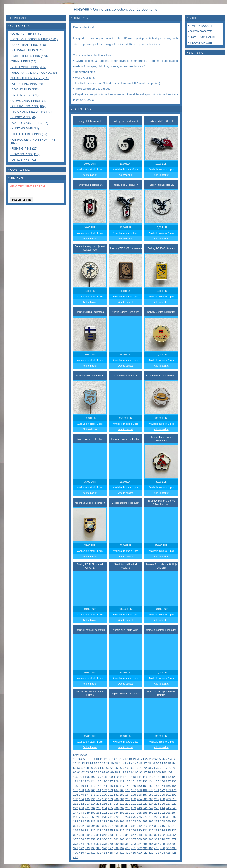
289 (110, 821)
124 (93, 781)
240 (139, 808)
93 (129, 772)
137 (168, 781)
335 (168, 830)
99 (153, 772)
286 (93, 821)
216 (105, 804)
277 (145, 817)
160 (93, 790)
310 (128, 826)
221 (134, 804)
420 (139, 853)
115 (145, 777)
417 (122, 853)
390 (174, 844)
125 (99, 781)
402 (139, 848)
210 (174, 799)
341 (99, 835)
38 (108, 763)
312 (139, 826)
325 (110, 830)
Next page (80, 755)
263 (168, 813)
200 (116, 799)
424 (162, 853)
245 (168, 808)
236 (116, 808)
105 (87, 777)
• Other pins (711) (24, 160)
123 (87, 781)
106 (93, 777)
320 (81, 830)
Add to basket (90, 175)
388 (162, 844)
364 (128, 839)
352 (162, 835)
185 (134, 795)
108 (105, 777)
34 (91, 763)
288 (105, 821)
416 (116, 853)
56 (79, 768)
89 (112, 772)
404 (151, 848)
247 (76, 813)
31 (79, 763)
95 (137, 772)
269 (99, 817)
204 (139, 799)
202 (128, 799)
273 (122, 817)
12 (105, 759)
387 (157, 844)
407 (168, 848)
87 (104, 772)
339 (87, 835)
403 (145, 848)
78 (170, 768)
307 (110, 826)
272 (116, 817)
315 (157, 826)
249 (87, 813)
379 (110, 844)
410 (81, 853)
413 (99, 853)
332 (151, 830)
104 (81, 777)
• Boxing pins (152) (24, 89)
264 (174, 813)
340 (93, 835)
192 (174, 795)
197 (99, 799)
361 (110, 839)
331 (145, 830)
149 (134, 786)
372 (174, 839)
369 (157, 839)
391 (76, 848)
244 (162, 808)
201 (122, 799)
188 (151, 795)
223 (145, 804)
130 (128, 781)
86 (100, 772)
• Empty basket (200, 26)
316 (162, 826)
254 (116, 813)
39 (112, 763)
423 (157, 853)
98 (149, 772)
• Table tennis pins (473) (29, 56)
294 (139, 821)
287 (99, 821)
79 (174, 768)
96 (141, 772)
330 (139, 830)
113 (134, 777)
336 (174, 830)
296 (151, 821)
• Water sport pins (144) (29, 123)
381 (122, 844)
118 (162, 777)
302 (81, 826)
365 (134, 839)
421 (145, 853)
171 (157, 790)
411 (87, 853)
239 (134, 808)
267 (87, 817)
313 (145, 826)
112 (128, 777)
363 (122, 839)
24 (155, 759)
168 (139, 790)
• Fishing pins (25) (24, 148)
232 (93, 808)
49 (153, 763)
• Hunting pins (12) (24, 128)
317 (168, 826)
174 (174, 790)
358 (93, 839)
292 (128, 821)
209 (168, 799)
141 (87, 786)
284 (81, 821)
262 (162, 813)
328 (128, 830)
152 (151, 786)
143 (99, 786)
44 (133, 763)
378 (105, 844)
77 (166, 768)
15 (118, 759)
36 (100, 763)
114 (139, 777)
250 (93, 813)
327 (122, 830)
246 (174, 808)
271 (110, 817)
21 (143, 759)
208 (162, 799)
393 (87, 848)
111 (122, 777)
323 (99, 830)
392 (81, 848)
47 (145, 763)
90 (116, 772)
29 (176, 759)
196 (93, 799)
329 (134, 830)
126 (105, 781)
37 (104, 763)
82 (83, 772)
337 (76, 835)
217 (110, 804)
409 (76, 853)
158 (81, 790)
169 (145, 790)
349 (145, 835)
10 (97, 759)
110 (116, 777)
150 (139, 786)
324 (105, 830)
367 (145, 839)
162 (105, 790)
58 (87, 768)
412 (93, 853)
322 (93, 830)
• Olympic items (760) (26, 34)
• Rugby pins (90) (23, 117)
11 (101, 759)
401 (134, 848)
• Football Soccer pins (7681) (34, 39)
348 (139, 835)
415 (110, 853)
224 (151, 804)
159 (87, 790)
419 (134, 853)
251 (99, 813)
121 (76, 781)
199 (110, 799)
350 (151, 835)
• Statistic (195, 53)
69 (133, 768)
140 (81, 786)
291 (122, 821)
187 (145, 795)
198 (105, 799)
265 (76, 817)
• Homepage (18, 18)
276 (139, 817)
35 (96, 763)
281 (168, 817)
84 (91, 772)
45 (137, 763)
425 (168, 853)
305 (99, 826)
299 (168, 821)
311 (134, 826)
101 (164, 772)
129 (122, 781)
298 (162, 821)
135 (157, 781)
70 (137, 768)
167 (134, 790)
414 (105, 853)
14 (114, 759)
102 (170, 772)
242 (151, 808)
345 (122, 835)
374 (81, 844)
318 (174, 826)
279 (157, 817)
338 (81, 835)
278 (151, 817)
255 (122, 813)
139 (76, 786)
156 (174, 786)
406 (162, 848)
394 (93, 848)
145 (110, 786)
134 (151, 781)
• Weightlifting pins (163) (30, 78)
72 (145, 768)
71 (141, 768)
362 (116, 839)
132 (139, 781)
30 (75, 763)
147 (122, 786)
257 (134, 813)
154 (162, 786)
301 (76, 826)
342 (105, 835)
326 (116, 830)
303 (87, 826)
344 (116, 835)
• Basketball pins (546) (28, 45)
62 (104, 768)
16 (122, 759)
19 (134, 759)
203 (134, 799)
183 (122, 795)
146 (116, 786)
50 (158, 763)
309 (122, 826)
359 (99, 839)
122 (81, 781)
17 (126, 759)
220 (128, 804)
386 (151, 844)
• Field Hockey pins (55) (28, 134)
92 (124, 772)
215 (99, 804)
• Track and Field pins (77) (31, 112)
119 (168, 777)
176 (81, 795)
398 (116, 848)
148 (128, 786)
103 (76, 777)
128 (116, 781)
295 (145, 821)
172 (162, 790)
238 (128, 808)
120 (174, 777)
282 (174, 817)
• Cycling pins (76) (24, 95)
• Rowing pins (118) (25, 154)
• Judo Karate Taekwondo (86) (34, 73)
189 (157, 795)
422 (151, 853)
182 (116, 795)
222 (139, 804)
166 (128, 790)
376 (93, 844)
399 (122, 848)
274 (128, 817)
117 (157, 777)
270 (105, 817)
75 (158, 768)
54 (174, 763)
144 (105, 786)
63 (108, 768)
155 (168, 786)
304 (93, 826)
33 (87, 763)
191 (168, 795)
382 (128, 844)
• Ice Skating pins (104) (28, 106)
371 (168, 839)
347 (134, 835)
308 (116, 826)
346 (128, 835)
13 (110, 759)
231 (87, 808)
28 (172, 759)
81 (79, 772)
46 (141, 763)
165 (122, 790)
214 (93, 804)
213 (87, 804)
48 (149, 763)
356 (81, 839)
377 (99, 844)
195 (87, 799)
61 (100, 768)
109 (110, 777)
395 (99, 848)
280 (162, 817)
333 (157, 830)
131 (134, 781)
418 (128, 853)
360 (105, 839)
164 (116, 790)
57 (83, 768)
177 (87, 795)
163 (110, 790)
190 (162, 795)
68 (129, 768)
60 (96, 768)
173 (168, 790)
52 (166, 763)
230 (81, 808)
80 (75, 772)
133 (145, 781)
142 (93, 786)
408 (174, 848)
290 (116, 821)
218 (116, 804)
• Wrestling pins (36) (26, 84)
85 (96, 772)
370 (162, 839)
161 (99, 790)
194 (81, 799)
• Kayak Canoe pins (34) (28, 101)
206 (151, 799)
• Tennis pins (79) (23, 61)
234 (105, 808)
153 (157, 786)
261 (157, 813)
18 (130, 759)
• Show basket (200, 31)
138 (174, 781)
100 (158, 772)
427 (76, 857)
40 (116, 763)
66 (120, 768)
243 (157, 808)
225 (157, 804)
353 (168, 835)
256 (128, 813)
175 (76, 795)
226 (162, 804)
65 (116, 768)
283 (76, 821)
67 (124, 768)
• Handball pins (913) (26, 50)
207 (157, 799)
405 (157, 848)
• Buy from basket (203, 37)
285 (87, 821)
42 (124, 763)
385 (145, 844)
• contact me (19, 170)
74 (153, 768)
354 (174, 835)
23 (151, 759)
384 (139, 844)
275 (134, 817)
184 (128, 795)
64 (112, 768)
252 (105, 813)
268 (93, 817)
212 (81, 804)
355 (76, 839)
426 (174, 853)
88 (108, 772)
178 (93, 795)
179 (99, 795)
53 (170, 763)
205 (145, 799)
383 (134, 844)
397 (110, 848)
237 (122, 808)
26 (163, 759)
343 (110, 835)
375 (87, 844)
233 (99, 808)
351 (157, 835)
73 (149, 768)
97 (145, 772)
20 (138, 759)
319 (76, 830)
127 (110, 781)
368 (151, 839)
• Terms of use (200, 43)
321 (87, 830)
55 (75, 768)
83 (87, 772)
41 (120, 763)
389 (168, 844)
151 (145, 786)
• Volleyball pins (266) (28, 67)
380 (116, 844)
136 (162, 781)
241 (145, 808)
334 (162, 830)
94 (133, 772)
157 (76, 790)
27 (167, 759)
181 (110, 795)
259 (145, 813)
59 (91, 768)
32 (83, 763)
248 (81, 813)
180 (105, 795)
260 (151, 813)
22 (147, 759)
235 (110, 808)
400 (128, 848)
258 (139, 813)
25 (159, 759)
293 (134, 821)
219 (122, 804)
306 (105, 826)
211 (76, 804)
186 (139, 795)
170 (151, 790)
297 (157, 821)
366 (139, 839)
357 (87, 839)
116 (151, 777)
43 (129, 763)
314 (151, 826)
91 (120, 772)
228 (174, 804)
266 (81, 817)
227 (168, 804)
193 (76, 799)
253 (110, 813)
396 (105, 848)
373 (76, 844)
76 (162, 768)
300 (174, 821)
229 (76, 808)
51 (162, 763)
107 (99, 777)
